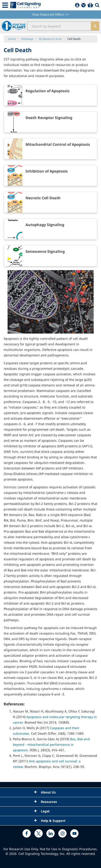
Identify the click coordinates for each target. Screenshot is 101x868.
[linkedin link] (50, 833)
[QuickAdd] (83, 5)
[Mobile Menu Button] (5, 5)
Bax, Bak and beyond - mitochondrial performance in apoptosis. (51, 744)
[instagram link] (62, 833)
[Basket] (90, 5)
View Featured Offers (51, 14)
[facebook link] (27, 833)
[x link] (39, 833)
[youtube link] (74, 833)
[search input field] (59, 26)
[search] (95, 26)
